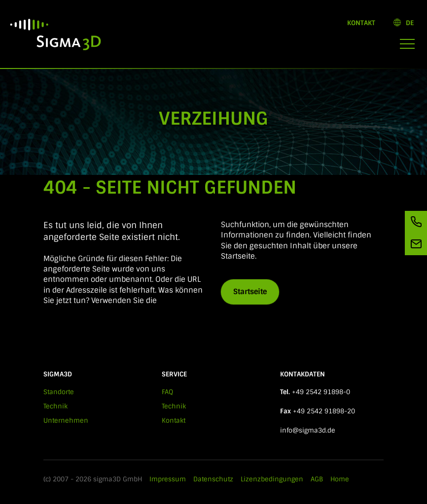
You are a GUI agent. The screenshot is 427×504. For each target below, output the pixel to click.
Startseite (250, 292)
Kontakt (361, 23)
